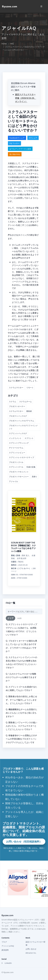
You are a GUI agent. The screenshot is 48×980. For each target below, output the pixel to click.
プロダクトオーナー (17, 406)
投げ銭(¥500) (15, 154)
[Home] (10, 6)
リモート (30, 388)
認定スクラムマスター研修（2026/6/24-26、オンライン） (26, 98)
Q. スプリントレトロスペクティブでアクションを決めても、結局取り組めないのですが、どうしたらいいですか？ (21, 630)
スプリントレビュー (17, 453)
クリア (10, 618)
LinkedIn (8, 963)
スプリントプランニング (19, 443)
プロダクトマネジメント (19, 472)
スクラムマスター (16, 388)
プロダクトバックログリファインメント (23, 427)
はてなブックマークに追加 (20, 149)
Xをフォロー (14, 143)
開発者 (29, 411)
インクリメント (15, 438)
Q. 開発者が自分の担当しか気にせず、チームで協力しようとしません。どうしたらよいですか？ (21, 700)
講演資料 (5, 950)
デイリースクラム (16, 448)
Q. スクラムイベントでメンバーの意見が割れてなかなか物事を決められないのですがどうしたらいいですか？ (21, 663)
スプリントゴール (16, 467)
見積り (34, 477)
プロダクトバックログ (18, 416)
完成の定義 (31, 467)
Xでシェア (33, 138)
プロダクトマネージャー (19, 477)
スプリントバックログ (18, 433)
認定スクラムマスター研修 (35, 943)
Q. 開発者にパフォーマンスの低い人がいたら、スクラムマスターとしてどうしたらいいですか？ (21, 726)
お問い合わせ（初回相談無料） (24, 842)
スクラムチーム (25, 401)
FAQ (12, 44)
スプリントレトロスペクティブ (22, 457)
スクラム (13, 401)
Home (4, 44)
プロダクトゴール (16, 462)
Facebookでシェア (17, 138)
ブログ (4, 942)
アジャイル (13, 481)
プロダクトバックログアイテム (22, 421)
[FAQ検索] (24, 612)
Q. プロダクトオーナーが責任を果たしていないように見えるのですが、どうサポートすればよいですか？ (21, 646)
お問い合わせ (31, 949)
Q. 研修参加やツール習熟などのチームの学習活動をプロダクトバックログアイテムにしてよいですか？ (21, 741)
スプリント (29, 438)
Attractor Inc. (31, 953)
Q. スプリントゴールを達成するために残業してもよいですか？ (21, 688)
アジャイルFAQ (8, 946)
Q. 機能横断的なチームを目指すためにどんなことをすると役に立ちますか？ (21, 713)
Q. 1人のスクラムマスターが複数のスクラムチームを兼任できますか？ (21, 677)
